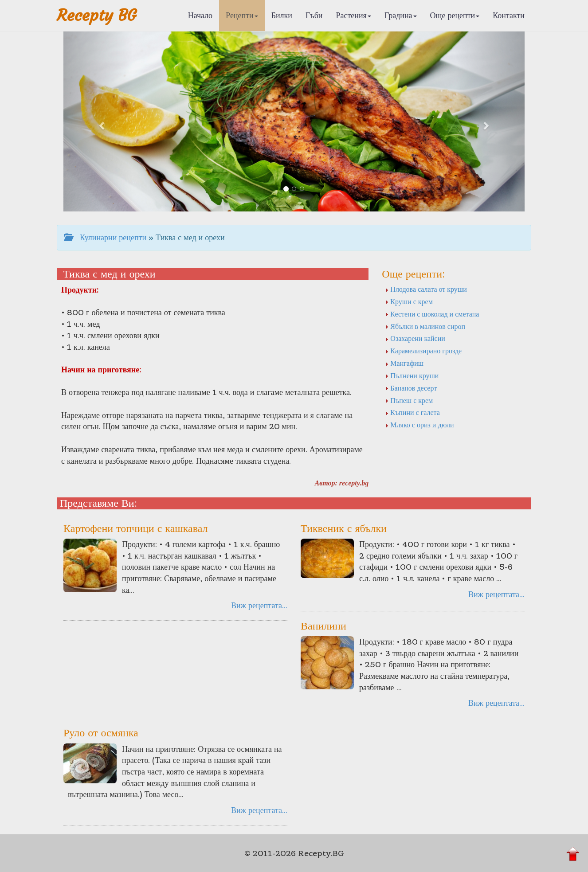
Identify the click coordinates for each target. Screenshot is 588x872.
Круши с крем (409, 301)
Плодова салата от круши (426, 289)
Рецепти (242, 15)
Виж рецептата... (259, 605)
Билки (282, 15)
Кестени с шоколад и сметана (432, 314)
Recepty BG (97, 15)
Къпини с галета (412, 412)
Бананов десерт (411, 388)
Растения (354, 15)
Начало (200, 15)
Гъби (314, 15)
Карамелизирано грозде (423, 351)
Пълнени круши (412, 375)
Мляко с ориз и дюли (419, 425)
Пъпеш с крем (409, 400)
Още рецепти (455, 15)
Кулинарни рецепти (105, 237)
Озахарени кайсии (415, 338)
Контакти (509, 15)
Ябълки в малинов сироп (425, 326)
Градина (401, 15)
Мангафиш (404, 363)
